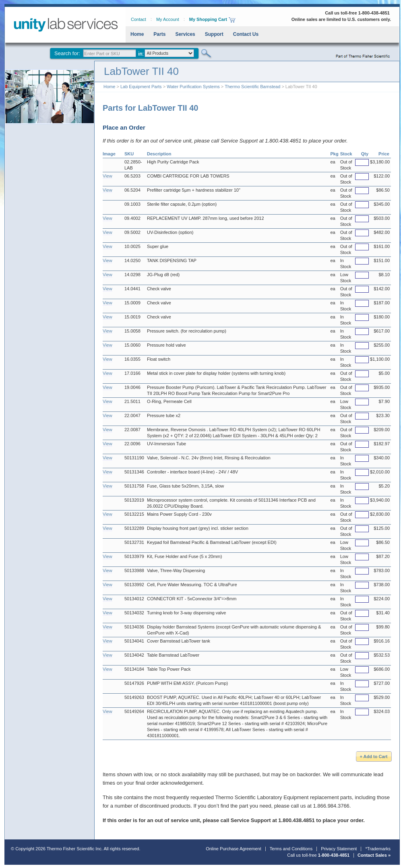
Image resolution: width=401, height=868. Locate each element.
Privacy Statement (339, 849)
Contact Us (246, 34)
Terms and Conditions (291, 849)
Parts (159, 34)
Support (214, 34)
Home (137, 34)
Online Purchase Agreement (234, 849)
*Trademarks (378, 849)
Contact (138, 19)
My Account (168, 19)
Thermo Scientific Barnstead (252, 87)
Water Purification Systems (193, 87)
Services (185, 34)
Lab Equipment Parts (141, 87)
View (107, 176)
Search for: (67, 53)
